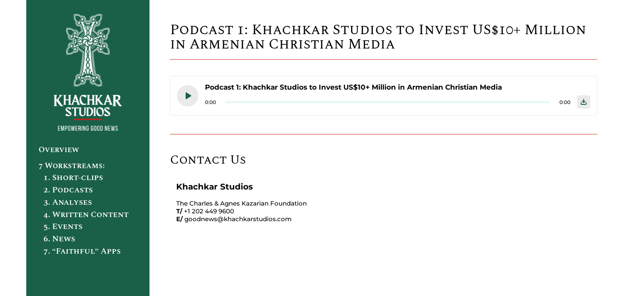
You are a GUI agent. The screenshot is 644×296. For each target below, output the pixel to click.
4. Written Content (86, 215)
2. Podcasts (68, 190)
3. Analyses (68, 202)
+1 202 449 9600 (209, 211)
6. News (59, 239)
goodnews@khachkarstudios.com (238, 219)
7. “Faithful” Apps (82, 251)
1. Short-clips (73, 178)
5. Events (63, 227)
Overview (59, 150)
